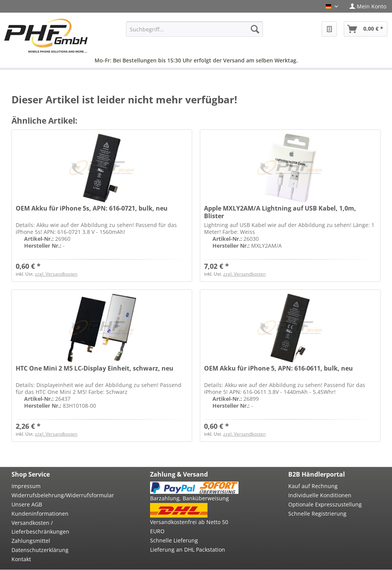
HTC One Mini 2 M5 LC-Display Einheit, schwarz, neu (95, 368)
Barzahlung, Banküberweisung (189, 498)
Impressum (26, 486)
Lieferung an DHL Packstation (188, 550)
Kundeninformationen (40, 514)
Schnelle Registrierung (317, 514)
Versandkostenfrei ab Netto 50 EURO (189, 527)
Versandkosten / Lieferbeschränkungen (40, 527)
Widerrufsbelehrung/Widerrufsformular (56, 495)
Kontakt (21, 559)
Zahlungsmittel (31, 541)
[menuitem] (368, 6)
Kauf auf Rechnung (313, 486)
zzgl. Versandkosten (56, 274)
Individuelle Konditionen (320, 495)
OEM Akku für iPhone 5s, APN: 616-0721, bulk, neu (92, 208)
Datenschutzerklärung (40, 550)
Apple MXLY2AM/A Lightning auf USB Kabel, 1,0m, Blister (280, 212)
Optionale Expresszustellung (325, 504)
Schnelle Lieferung (174, 540)
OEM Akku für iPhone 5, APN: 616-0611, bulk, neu (278, 368)
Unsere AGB (27, 504)
